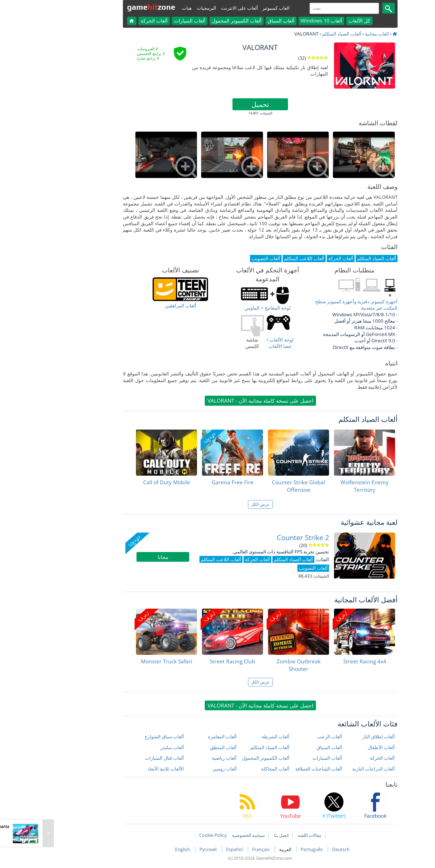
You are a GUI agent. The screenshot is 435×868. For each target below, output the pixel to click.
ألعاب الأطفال (338, 747)
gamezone (108, 7)
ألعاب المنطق (181, 747)
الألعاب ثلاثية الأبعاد (123, 769)
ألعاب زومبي (182, 769)
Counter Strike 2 (260, 537)
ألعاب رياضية (182, 758)
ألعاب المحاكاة (233, 769)
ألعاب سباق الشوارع (122, 737)
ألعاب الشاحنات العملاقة (276, 769)
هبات (144, 8)
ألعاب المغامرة (180, 737)
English (140, 849)
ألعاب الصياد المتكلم (299, 34)
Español (192, 849)
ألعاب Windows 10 (279, 21)
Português (270, 849)
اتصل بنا (239, 835)
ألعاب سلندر (129, 747)
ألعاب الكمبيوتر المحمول (194, 21)
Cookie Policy (170, 835)
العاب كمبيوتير (233, 8)
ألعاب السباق (238, 21)
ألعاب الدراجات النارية (331, 769)
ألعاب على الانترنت (197, 8)
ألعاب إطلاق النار (336, 737)
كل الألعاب (317, 21)
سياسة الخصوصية (206, 835)
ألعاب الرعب (287, 737)
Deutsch (298, 849)
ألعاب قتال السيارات (122, 758)
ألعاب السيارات (147, 21)
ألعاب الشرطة (233, 737)
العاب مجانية (334, 34)
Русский (166, 849)
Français (219, 849)
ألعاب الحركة (111, 21)
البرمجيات (164, 8)
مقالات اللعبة (267, 835)
